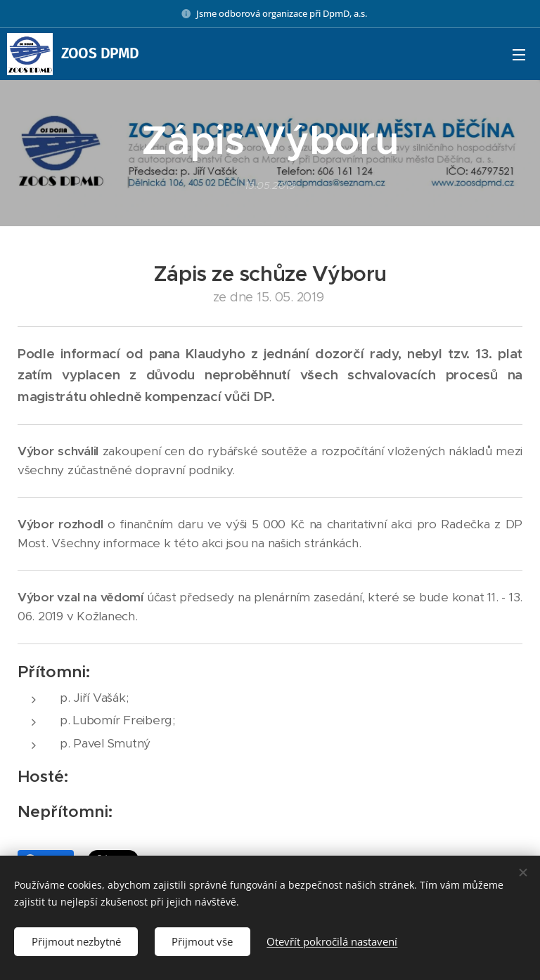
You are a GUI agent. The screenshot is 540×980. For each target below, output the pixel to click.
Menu (519, 55)
